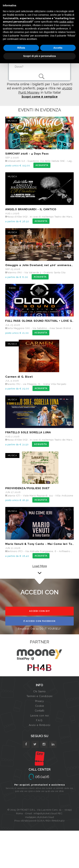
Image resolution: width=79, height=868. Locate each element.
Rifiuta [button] (21, 48)
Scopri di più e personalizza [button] (39, 56)
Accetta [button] (58, 48)
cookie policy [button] (66, 22)
